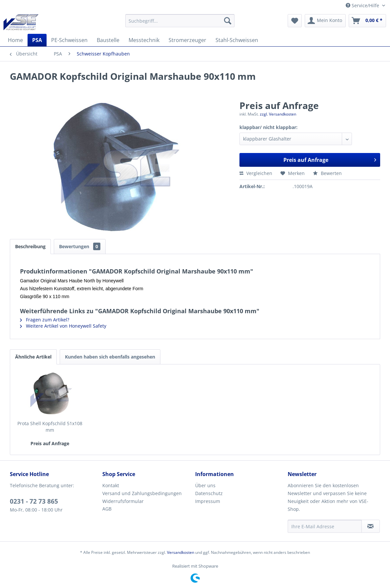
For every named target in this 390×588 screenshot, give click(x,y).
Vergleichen (256, 173)
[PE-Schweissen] (69, 40)
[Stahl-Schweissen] (237, 40)
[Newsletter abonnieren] (371, 526)
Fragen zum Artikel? (45, 320)
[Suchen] (228, 21)
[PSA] (37, 40)
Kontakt (111, 485)
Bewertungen (80, 246)
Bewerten (327, 173)
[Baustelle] (108, 40)
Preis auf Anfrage (330, 159)
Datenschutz (209, 493)
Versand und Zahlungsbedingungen (142, 493)
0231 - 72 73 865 (34, 501)
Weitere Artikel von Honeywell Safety (63, 326)
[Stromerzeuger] (187, 40)
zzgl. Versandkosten (278, 114)
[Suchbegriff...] (180, 21)
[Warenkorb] (367, 21)
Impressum (208, 501)
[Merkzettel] (295, 21)
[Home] (15, 40)
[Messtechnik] (144, 40)
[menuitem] (180, 21)
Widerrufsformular (123, 501)
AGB (107, 509)
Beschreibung (30, 246)
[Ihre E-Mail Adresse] (325, 526)
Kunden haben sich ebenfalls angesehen (110, 357)
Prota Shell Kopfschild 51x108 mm (50, 427)
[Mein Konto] (325, 21)
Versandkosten (181, 552)
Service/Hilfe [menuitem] (363, 5)
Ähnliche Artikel (33, 357)
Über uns (205, 485)
